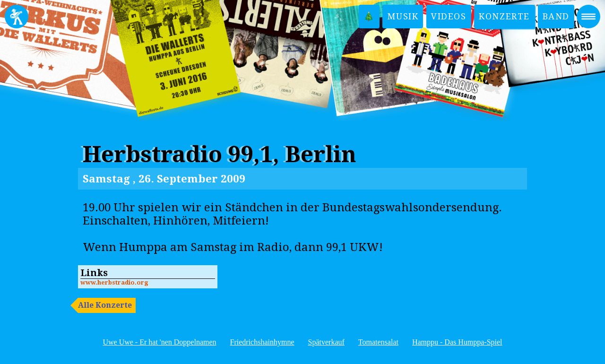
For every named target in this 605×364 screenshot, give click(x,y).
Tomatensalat (378, 342)
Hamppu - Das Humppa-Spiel (457, 342)
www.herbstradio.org (114, 282)
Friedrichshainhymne (262, 342)
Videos (449, 16)
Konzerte (504, 16)
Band (556, 16)
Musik (403, 16)
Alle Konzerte (105, 305)
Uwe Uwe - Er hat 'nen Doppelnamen (159, 342)
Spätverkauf (326, 342)
